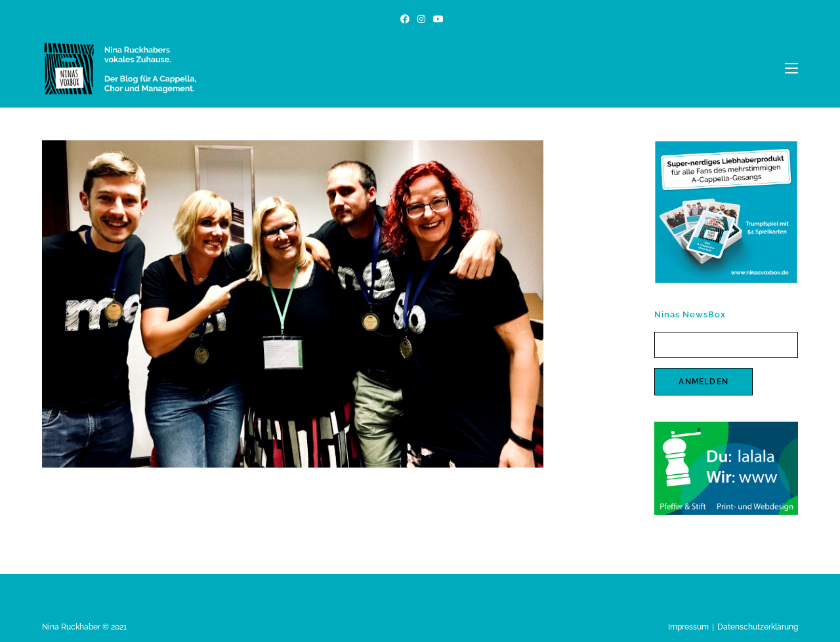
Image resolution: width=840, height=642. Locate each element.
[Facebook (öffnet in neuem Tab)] (405, 19)
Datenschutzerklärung (758, 627)
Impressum (688, 627)
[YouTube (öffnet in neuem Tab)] (436, 19)
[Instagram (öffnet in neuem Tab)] (421, 19)
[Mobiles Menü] (791, 68)
